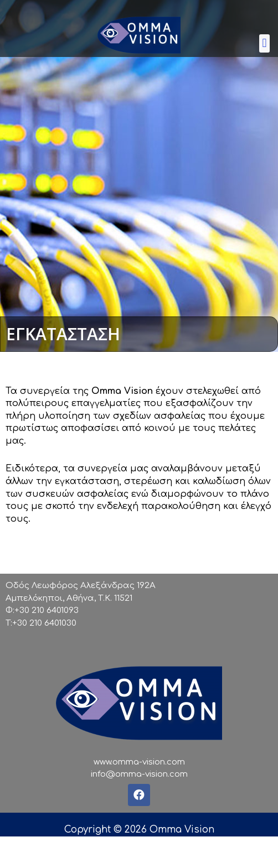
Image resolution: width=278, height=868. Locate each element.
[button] (264, 43)
